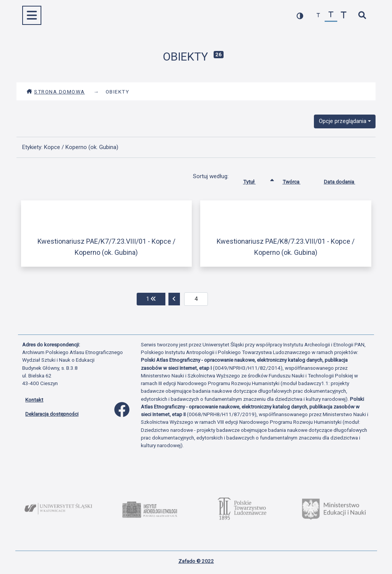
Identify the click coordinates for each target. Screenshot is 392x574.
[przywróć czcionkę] (331, 16)
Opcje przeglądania (343, 121)
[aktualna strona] (196, 299)
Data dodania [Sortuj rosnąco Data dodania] (345, 180)
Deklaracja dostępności (52, 414)
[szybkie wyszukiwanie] (362, 16)
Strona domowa (56, 92)
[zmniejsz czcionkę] (318, 16)
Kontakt (34, 400)
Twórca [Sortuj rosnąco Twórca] (297, 180)
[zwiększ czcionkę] (344, 16)
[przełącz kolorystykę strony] (300, 16)
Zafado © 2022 (196, 561)
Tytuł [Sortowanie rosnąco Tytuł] (255, 180)
